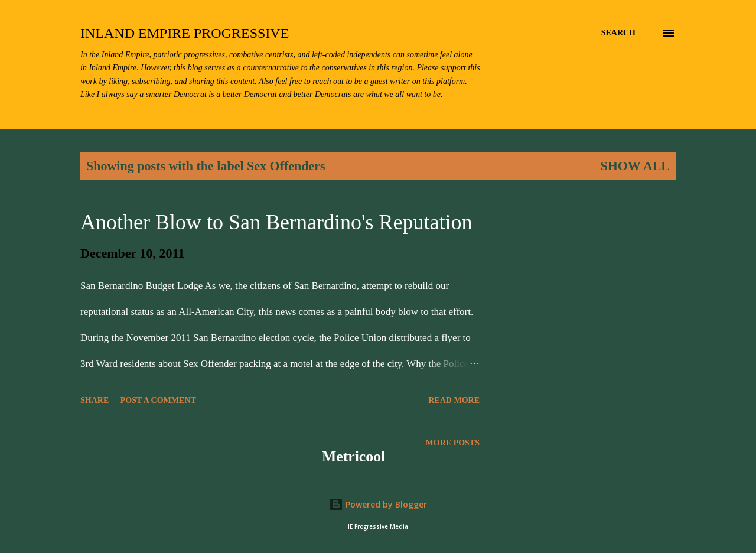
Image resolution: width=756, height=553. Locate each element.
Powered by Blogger (378, 504)
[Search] (618, 33)
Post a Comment (158, 400)
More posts (453, 443)
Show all (635, 166)
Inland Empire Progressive (185, 33)
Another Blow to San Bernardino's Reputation (276, 222)
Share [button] (94, 400)
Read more (454, 400)
